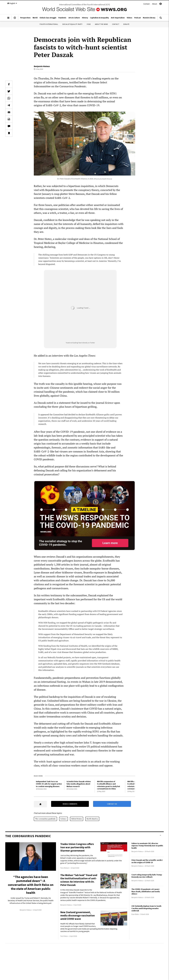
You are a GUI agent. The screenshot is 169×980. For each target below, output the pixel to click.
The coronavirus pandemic (45, 817)
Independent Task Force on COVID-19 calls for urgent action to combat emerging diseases (49, 783)
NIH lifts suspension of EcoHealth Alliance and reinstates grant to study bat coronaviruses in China (108, 784)
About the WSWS (101, 24)
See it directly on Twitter (87, 343)
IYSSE (89, 24)
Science (63, 817)
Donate (126, 24)
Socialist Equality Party (72, 24)
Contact (146, 4)
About (155, 4)
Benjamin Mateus (42, 66)
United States (77, 817)
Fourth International (49, 24)
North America (92, 817)
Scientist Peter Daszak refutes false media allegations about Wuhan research (79, 783)
